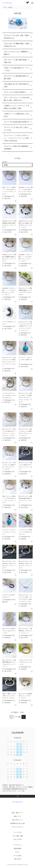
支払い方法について (17, 820)
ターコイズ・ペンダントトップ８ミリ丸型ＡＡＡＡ (25, 360)
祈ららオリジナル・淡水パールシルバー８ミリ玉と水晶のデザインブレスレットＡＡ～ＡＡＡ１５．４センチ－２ (25, 326)
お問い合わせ (18, 859)
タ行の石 (10, 7)
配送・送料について (17, 813)
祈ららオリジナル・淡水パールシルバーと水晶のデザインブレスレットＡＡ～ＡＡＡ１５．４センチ (9, 362)
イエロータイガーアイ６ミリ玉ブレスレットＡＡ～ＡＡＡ (25, 662)
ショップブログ (17, 832)
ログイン (18, 852)
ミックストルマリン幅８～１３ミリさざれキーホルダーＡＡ (25, 532)
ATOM (19, 840)
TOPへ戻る (17, 796)
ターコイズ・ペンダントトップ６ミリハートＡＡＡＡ (9, 532)
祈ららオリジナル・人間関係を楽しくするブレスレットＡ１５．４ (25, 631)
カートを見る (18, 856)
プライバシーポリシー (18, 827)
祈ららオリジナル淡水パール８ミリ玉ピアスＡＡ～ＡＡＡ (9, 631)
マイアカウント (17, 845)
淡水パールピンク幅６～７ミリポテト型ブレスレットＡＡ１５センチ (26, 190)
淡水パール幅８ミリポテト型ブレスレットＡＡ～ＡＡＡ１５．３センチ (9, 696)
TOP (5, 7)
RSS (15, 840)
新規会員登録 (18, 849)
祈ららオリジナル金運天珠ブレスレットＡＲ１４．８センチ (25, 696)
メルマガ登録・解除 (17, 836)
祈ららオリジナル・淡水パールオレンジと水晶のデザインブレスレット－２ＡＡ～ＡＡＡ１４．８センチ (25, 398)
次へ (24, 717)
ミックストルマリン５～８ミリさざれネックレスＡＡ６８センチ (9, 395)
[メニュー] (32, 3)
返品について (18, 816)
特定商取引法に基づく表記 (18, 823)
